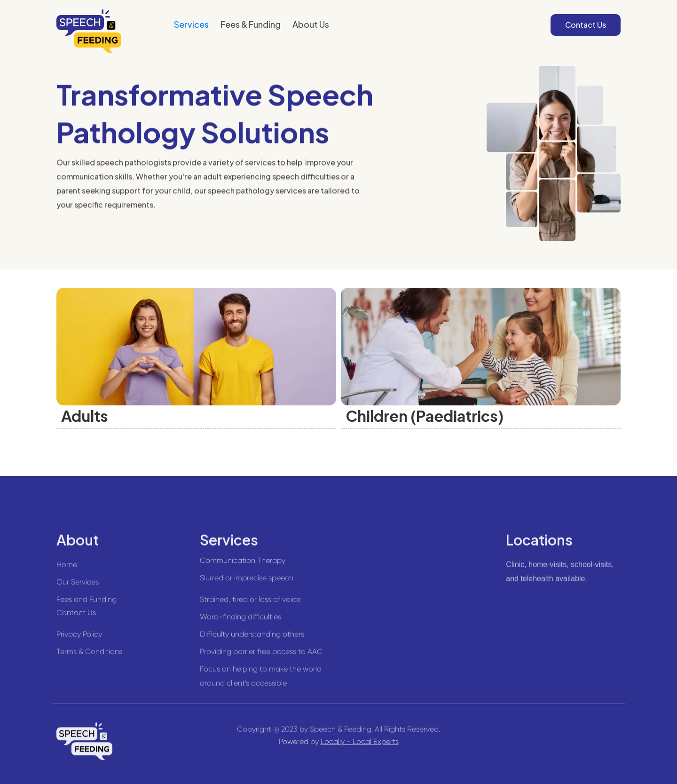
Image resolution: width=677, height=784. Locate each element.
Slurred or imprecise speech (247, 578)
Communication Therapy (243, 560)
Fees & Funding (251, 24)
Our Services (78, 586)
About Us (311, 24)
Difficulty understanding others (252, 638)
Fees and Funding (87, 604)
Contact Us (586, 25)
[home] (89, 31)
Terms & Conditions (89, 656)
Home (67, 569)
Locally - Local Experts (360, 741)
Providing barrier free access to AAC (261, 656)
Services (191, 24)
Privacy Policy (79, 638)
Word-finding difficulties (240, 621)
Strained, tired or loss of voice (250, 604)
